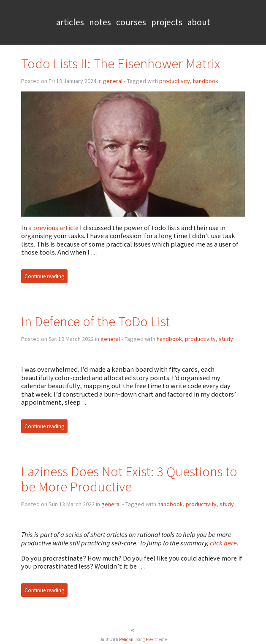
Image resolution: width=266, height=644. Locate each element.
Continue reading (44, 276)
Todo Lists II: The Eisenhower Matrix (121, 63)
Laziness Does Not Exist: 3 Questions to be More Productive (129, 479)
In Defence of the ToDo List (95, 321)
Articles (70, 22)
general (113, 81)
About (199, 22)
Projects (167, 22)
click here (223, 543)
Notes (100, 22)
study (226, 339)
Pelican (126, 639)
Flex (150, 639)
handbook (206, 81)
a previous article (53, 228)
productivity (175, 81)
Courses (131, 22)
